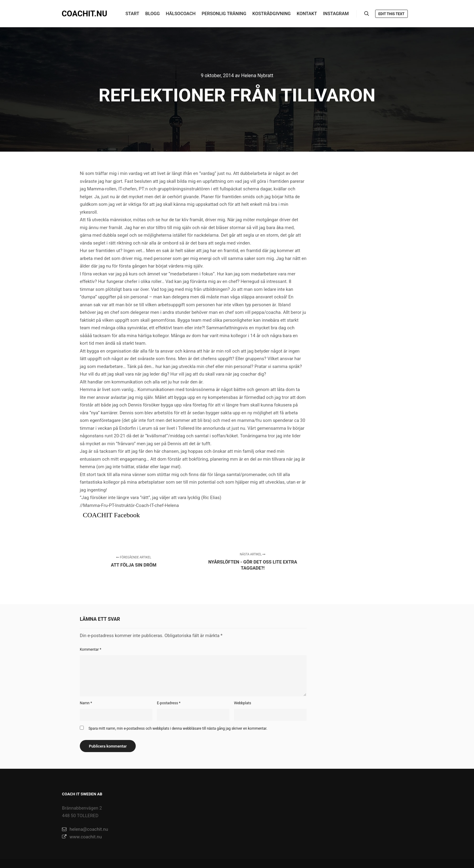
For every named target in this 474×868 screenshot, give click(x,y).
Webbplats (243, 703)
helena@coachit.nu (85, 829)
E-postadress (169, 703)
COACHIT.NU (84, 14)
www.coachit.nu (82, 837)
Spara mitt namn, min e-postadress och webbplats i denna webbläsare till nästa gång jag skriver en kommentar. (178, 728)
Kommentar (91, 649)
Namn (86, 703)
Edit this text (391, 14)
